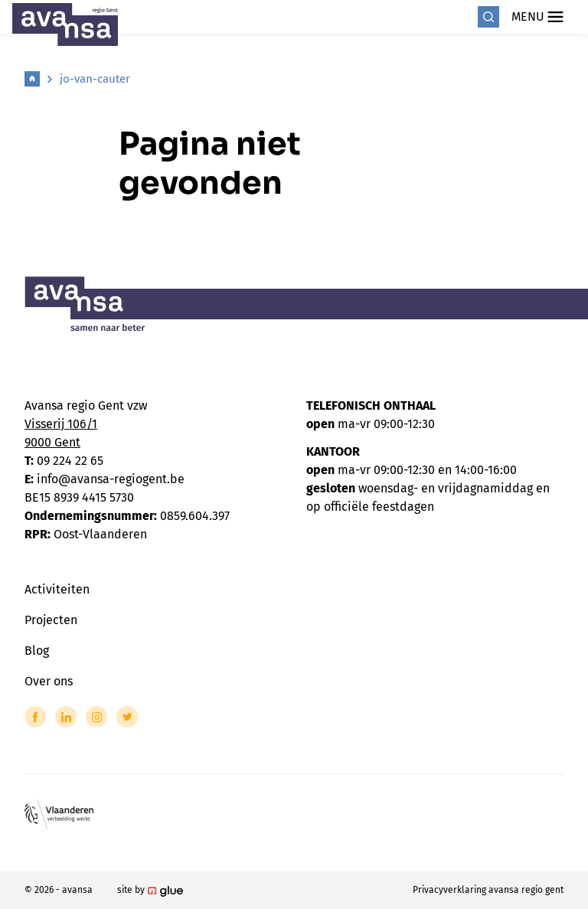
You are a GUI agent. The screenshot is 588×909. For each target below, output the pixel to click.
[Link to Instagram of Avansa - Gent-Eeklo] (96, 717)
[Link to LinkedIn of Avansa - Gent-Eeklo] (66, 717)
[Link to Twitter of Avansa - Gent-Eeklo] (127, 717)
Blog (37, 651)
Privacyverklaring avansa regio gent (488, 890)
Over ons (49, 681)
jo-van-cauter (95, 79)
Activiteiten (57, 589)
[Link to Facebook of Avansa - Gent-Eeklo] (35, 717)
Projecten (51, 620)
